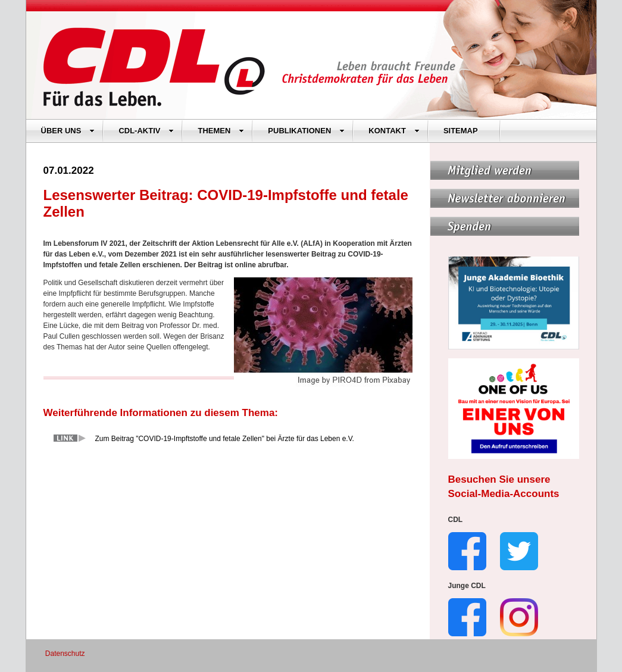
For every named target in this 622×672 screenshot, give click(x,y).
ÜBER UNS (68, 131)
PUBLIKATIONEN (306, 131)
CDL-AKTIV (146, 131)
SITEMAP (461, 131)
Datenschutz (65, 654)
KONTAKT (394, 131)
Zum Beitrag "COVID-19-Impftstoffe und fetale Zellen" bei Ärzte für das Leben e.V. (225, 439)
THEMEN (221, 131)
